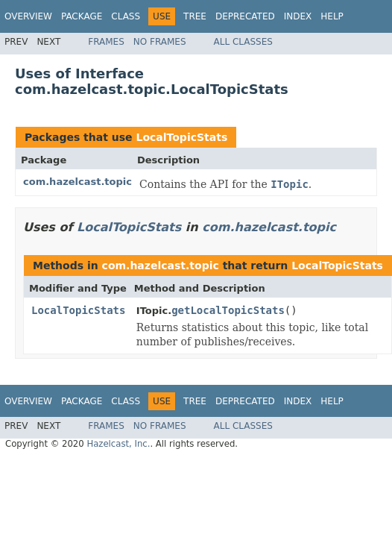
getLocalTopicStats (228, 310)
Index (298, 16)
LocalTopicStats (181, 137)
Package (82, 16)
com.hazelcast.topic (78, 182)
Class (126, 16)
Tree (195, 16)
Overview (28, 16)
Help (332, 16)
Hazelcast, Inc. (118, 444)
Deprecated (245, 16)
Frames (106, 42)
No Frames (160, 42)
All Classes (243, 42)
